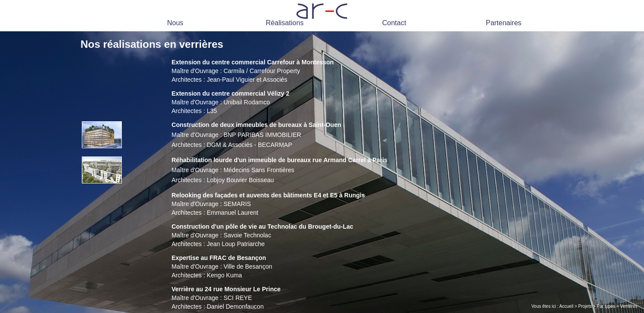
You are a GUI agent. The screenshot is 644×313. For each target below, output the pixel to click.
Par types (606, 306)
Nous (175, 23)
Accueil (566, 306)
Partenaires (503, 23)
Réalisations (285, 23)
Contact (394, 23)
